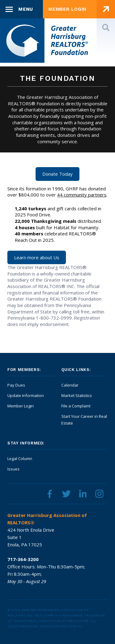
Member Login (21, 406)
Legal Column (20, 459)
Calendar (70, 385)
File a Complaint (76, 406)
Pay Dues (16, 385)
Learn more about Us (37, 257)
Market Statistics (77, 395)
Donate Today (57, 174)
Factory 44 (72, 626)
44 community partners (82, 195)
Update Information (26, 395)
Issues (13, 469)
